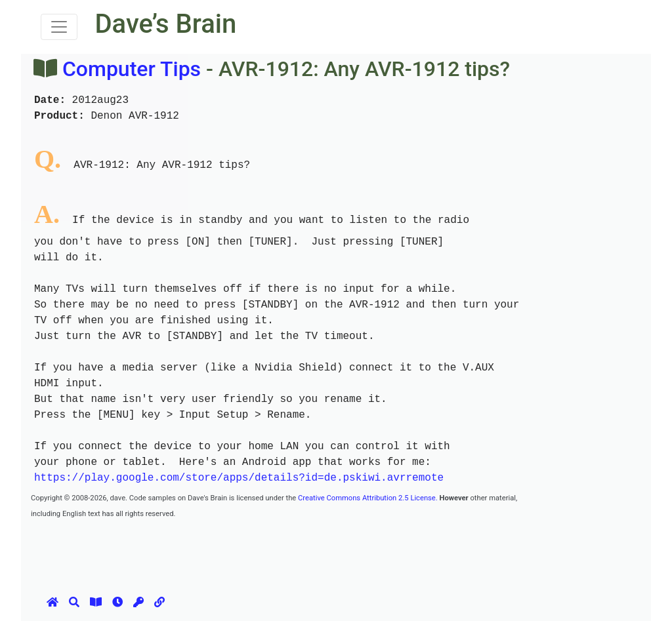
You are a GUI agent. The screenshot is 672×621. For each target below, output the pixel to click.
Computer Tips (132, 69)
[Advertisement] (270, 550)
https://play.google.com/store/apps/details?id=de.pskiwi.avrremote (239, 478)
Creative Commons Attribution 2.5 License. (368, 498)
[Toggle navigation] (59, 27)
